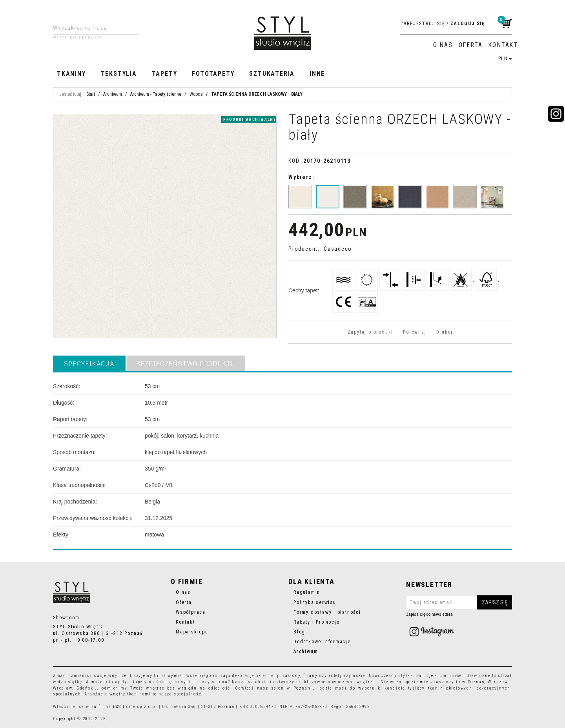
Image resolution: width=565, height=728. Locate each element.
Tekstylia (119, 74)
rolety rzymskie (347, 676)
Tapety (165, 74)
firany (311, 676)
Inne (317, 74)
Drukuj (445, 332)
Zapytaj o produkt (370, 332)
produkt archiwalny (250, 120)
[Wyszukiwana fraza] (90, 28)
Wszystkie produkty (78, 38)
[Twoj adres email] (459, 602)
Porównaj (415, 332)
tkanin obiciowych (450, 688)
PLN (505, 58)
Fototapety (213, 74)
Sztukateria (272, 74)
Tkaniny (71, 74)
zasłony (292, 676)
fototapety (116, 682)
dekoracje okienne (253, 676)
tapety (140, 682)
